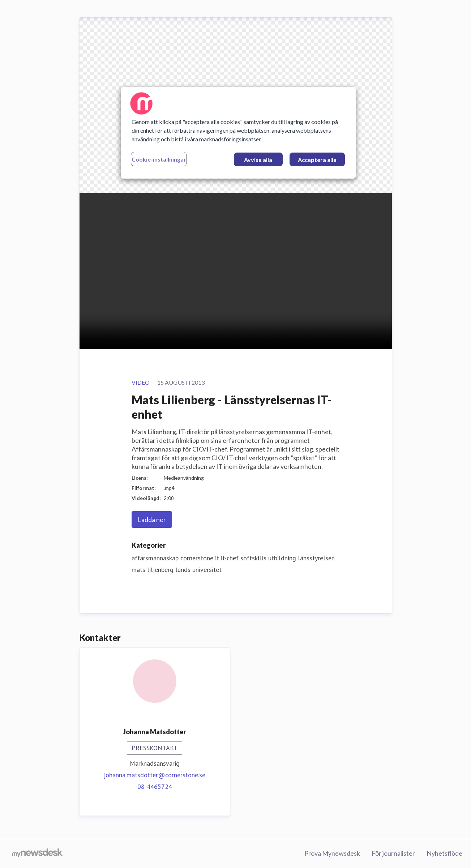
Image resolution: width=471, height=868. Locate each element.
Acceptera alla (317, 160)
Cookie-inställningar (159, 159)
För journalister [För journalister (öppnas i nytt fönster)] (393, 853)
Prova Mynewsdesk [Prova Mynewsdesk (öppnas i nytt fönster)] (332, 853)
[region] (238, 133)
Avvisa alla (258, 160)
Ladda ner (152, 519)
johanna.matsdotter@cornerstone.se (155, 775)
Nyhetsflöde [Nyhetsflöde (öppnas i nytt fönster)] (444, 853)
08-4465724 (155, 786)
